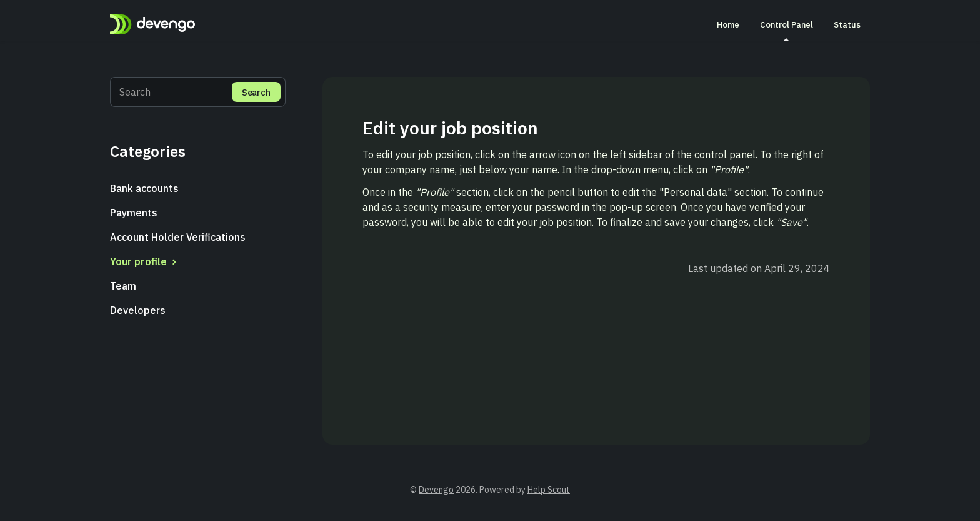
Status (847, 24)
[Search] (198, 92)
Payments (134, 213)
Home (728, 24)
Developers (138, 310)
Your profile (145, 261)
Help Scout (549, 490)
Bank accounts (144, 188)
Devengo (436, 490)
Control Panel (787, 30)
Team (123, 286)
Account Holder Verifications (178, 237)
